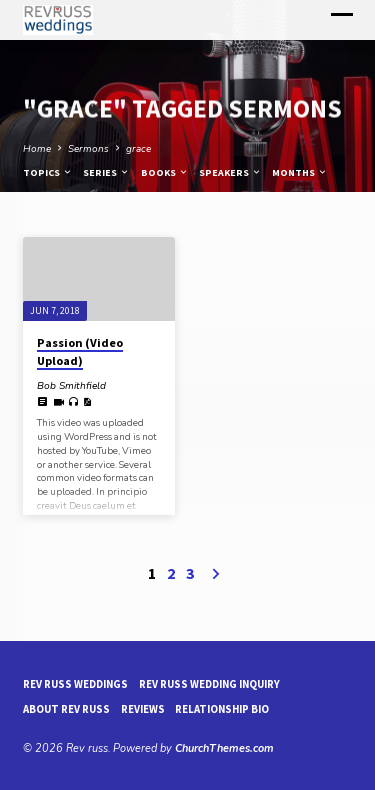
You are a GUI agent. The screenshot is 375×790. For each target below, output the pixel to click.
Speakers (230, 172)
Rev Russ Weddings (75, 684)
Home (37, 149)
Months (300, 172)
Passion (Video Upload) (80, 351)
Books (165, 172)
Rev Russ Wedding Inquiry (209, 684)
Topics (48, 172)
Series (106, 172)
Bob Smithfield (71, 386)
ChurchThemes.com (224, 748)
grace (138, 149)
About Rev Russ (66, 709)
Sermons (88, 149)
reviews (143, 709)
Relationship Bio (222, 709)
